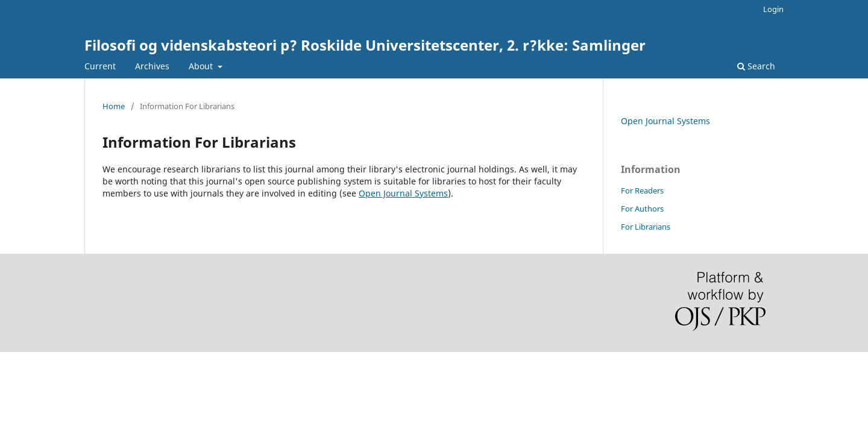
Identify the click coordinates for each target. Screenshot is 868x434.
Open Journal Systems (403, 193)
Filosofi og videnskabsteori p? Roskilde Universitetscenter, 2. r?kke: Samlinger (365, 45)
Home (114, 106)
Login (773, 9)
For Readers (642, 190)
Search (756, 66)
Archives (152, 66)
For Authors (642, 209)
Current (100, 66)
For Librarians (646, 227)
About (202, 66)
